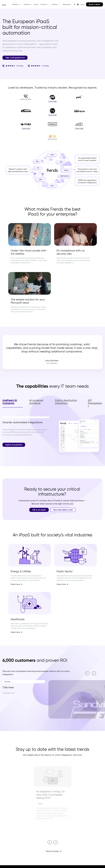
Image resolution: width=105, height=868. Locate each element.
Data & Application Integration (66, 402)
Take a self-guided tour (15, 58)
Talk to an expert (39, 510)
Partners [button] (55, 4)
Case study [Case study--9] (80, 129)
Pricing (36, 4)
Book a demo (94, 4)
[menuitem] (78, 4)
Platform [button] (15, 4)
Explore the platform (14, 445)
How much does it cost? (63, 510)
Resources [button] (66, 4)
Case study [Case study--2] (53, 101)
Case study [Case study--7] (26, 129)
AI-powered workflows (36, 402)
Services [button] (43, 4)
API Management (95, 403)
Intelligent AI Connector (10, 402)
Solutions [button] (27, 4)
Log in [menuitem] (82, 4)
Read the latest (52, 851)
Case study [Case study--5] (53, 115)
